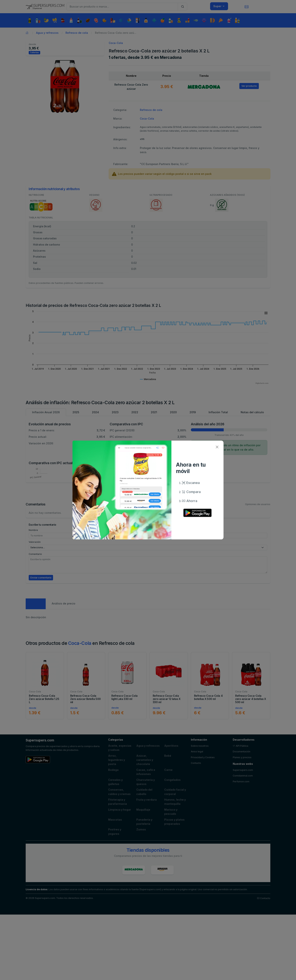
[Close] (217, 447)
